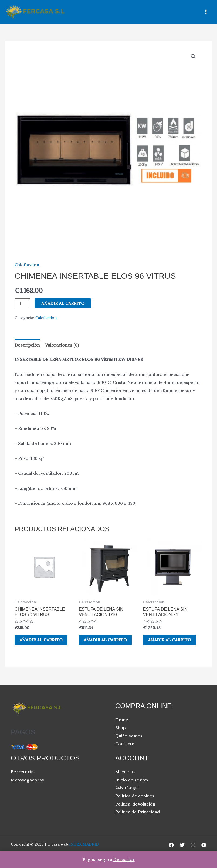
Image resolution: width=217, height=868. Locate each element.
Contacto (125, 744)
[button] (193, 56)
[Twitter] (182, 845)
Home (122, 720)
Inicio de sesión (132, 780)
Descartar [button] (124, 859)
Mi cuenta (126, 772)
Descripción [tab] (27, 345)
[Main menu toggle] (206, 12)
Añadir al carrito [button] (42, 640)
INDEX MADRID (84, 844)
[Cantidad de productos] (22, 303)
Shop (120, 728)
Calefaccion (27, 265)
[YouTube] (204, 845)
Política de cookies (135, 796)
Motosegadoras (27, 780)
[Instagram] (193, 845)
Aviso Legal (127, 788)
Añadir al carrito (63, 303)
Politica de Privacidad (138, 812)
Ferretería (22, 772)
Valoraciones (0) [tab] (62, 345)
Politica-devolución (135, 804)
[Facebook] (171, 845)
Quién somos (129, 736)
